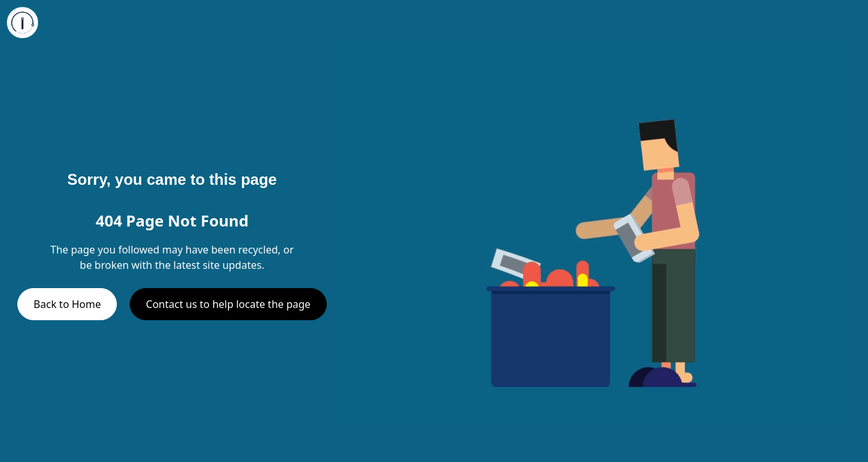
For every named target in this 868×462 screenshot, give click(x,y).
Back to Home (67, 304)
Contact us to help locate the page (228, 304)
